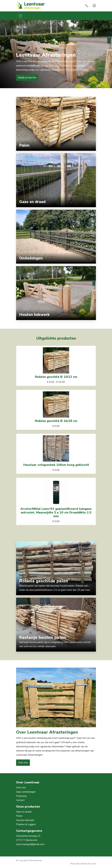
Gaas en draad (24, 812)
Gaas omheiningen (26, 792)
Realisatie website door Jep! (83, 864)
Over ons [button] (23, 763)
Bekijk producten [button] (27, 78)
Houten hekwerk (25, 820)
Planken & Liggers (26, 824)
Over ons (21, 788)
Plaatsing (21, 796)
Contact (20, 800)
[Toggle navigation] (20, 16)
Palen (19, 816)
